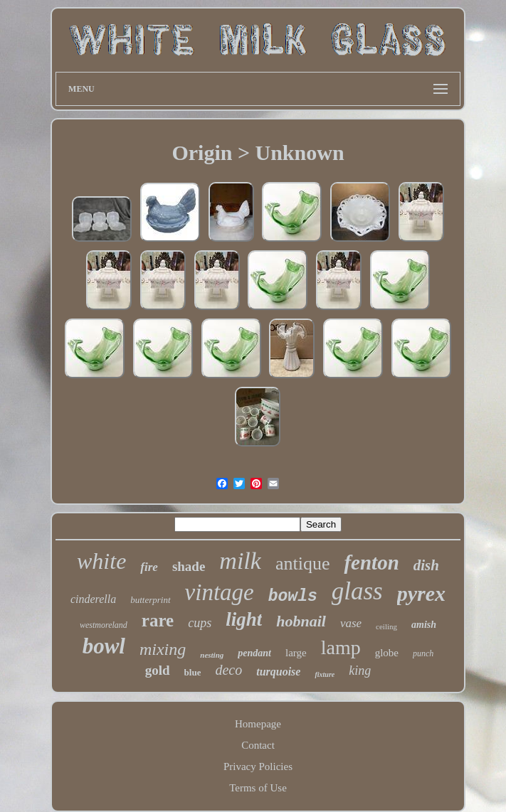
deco (228, 670)
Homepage (258, 724)
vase (351, 623)
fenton (371, 562)
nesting (212, 655)
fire (149, 567)
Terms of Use (258, 788)
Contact (258, 745)
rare (158, 620)
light (244, 619)
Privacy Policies (258, 766)
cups (200, 623)
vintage (220, 592)
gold (158, 670)
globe (387, 653)
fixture (325, 674)
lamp (341, 647)
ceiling (386, 626)
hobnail (301, 621)
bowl (104, 646)
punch (423, 653)
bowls (293, 597)
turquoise (278, 672)
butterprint (150, 600)
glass (357, 591)
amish (424, 625)
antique (303, 563)
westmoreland (104, 625)
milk (240, 561)
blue (193, 672)
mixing (163, 649)
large (296, 653)
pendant (254, 653)
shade (189, 566)
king (360, 671)
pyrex (421, 593)
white (101, 561)
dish (426, 565)
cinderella (93, 599)
